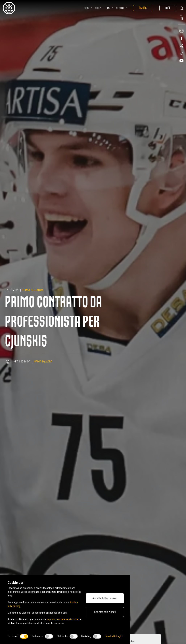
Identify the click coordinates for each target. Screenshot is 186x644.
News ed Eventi (22, 362)
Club (99, 8)
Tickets (143, 8)
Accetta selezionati (105, 612)
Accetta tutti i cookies (105, 598)
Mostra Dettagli (114, 636)
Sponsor (122, 8)
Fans (109, 8)
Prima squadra (33, 290)
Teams (88, 8)
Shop (168, 8)
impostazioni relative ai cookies (63, 619)
